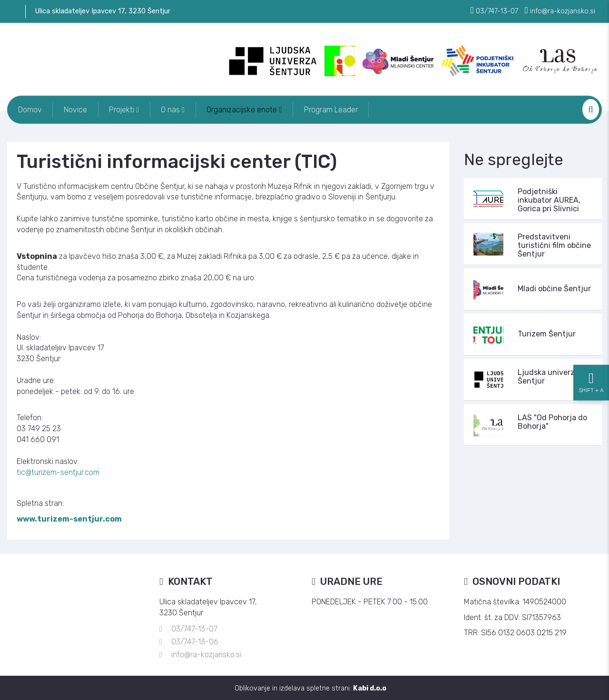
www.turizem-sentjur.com (69, 518)
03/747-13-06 (195, 641)
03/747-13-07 (194, 628)
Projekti (130, 109)
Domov (31, 109)
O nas (181, 109)
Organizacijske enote (255, 109)
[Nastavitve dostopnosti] (591, 350)
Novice (79, 109)
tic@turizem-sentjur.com (58, 471)
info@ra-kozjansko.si (206, 654)
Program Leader (343, 109)
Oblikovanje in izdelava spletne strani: (310, 687)
